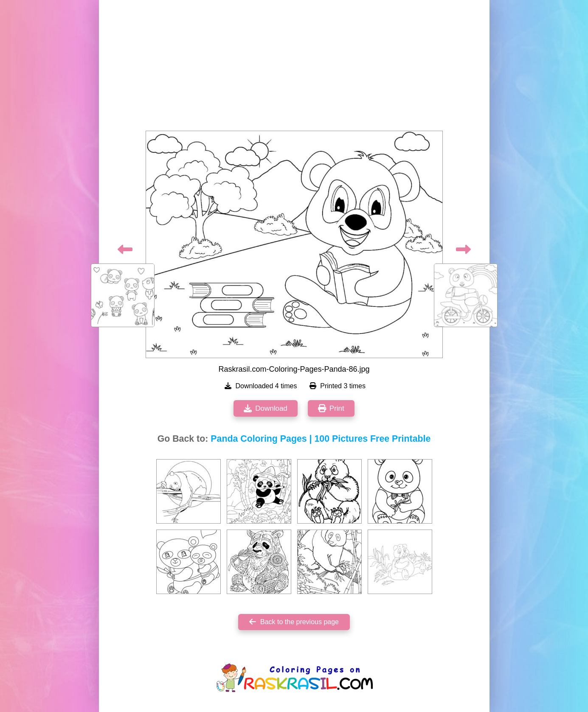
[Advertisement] (294, 68)
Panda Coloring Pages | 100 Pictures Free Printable (321, 439)
